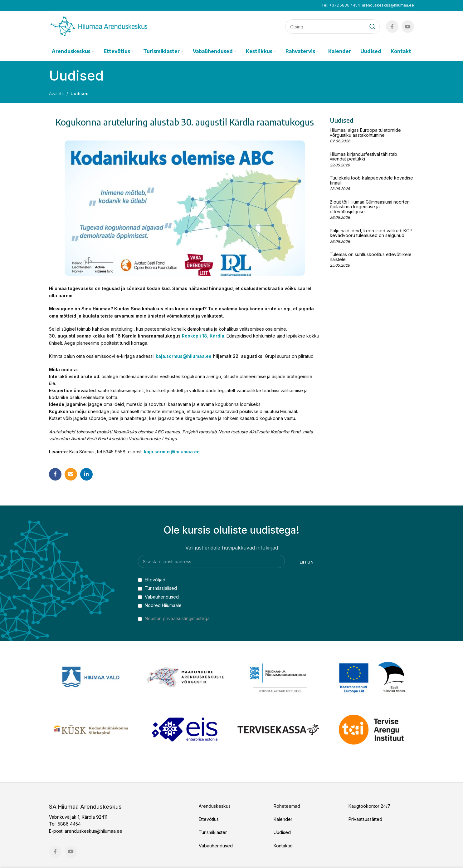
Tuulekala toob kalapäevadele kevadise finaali (371, 180)
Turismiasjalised (157, 588)
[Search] (332, 27)
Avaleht (56, 94)
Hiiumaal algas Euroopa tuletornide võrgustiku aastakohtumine (365, 132)
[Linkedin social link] (86, 474)
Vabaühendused (158, 597)
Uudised (80, 94)
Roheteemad (287, 806)
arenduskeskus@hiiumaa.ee (388, 5)
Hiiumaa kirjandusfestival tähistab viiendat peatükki (363, 156)
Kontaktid (283, 846)
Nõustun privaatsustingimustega (177, 618)
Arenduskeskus (215, 806)
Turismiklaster (213, 832)
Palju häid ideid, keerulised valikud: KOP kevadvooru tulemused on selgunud (371, 233)
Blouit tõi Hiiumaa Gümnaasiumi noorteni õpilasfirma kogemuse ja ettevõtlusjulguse (370, 207)
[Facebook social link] (392, 27)
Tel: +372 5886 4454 (341, 5)
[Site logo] (99, 26)
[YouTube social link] (408, 27)
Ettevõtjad (152, 580)
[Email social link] (71, 474)
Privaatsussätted (365, 819)
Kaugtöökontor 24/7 (369, 806)
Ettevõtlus (209, 819)
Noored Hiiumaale (160, 605)
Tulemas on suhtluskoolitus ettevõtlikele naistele (371, 257)
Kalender (283, 819)
